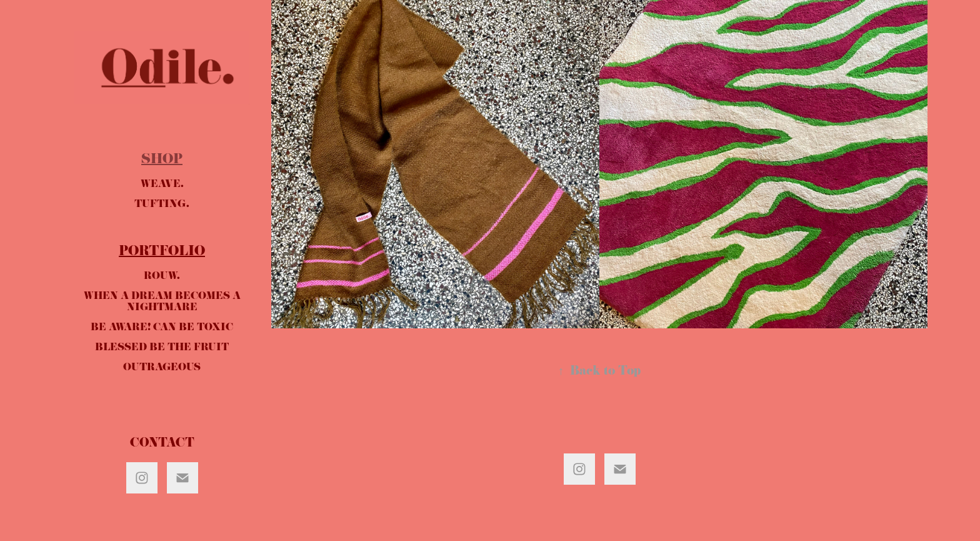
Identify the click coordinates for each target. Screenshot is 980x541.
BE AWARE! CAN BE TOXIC (162, 328)
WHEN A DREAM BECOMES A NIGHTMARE (162, 303)
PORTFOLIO (162, 253)
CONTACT (162, 444)
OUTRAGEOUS (162, 368)
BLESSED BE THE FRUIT (162, 348)
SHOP (162, 161)
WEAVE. (162, 185)
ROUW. (162, 277)
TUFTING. (162, 205)
